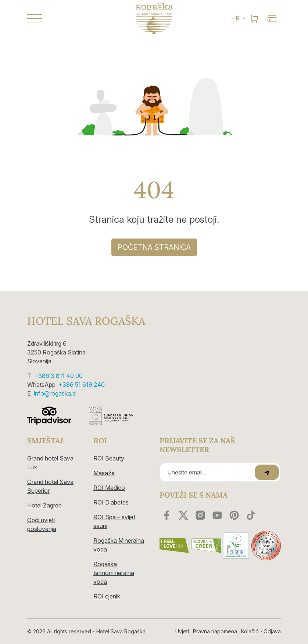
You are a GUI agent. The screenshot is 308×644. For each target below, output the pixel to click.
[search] (254, 18)
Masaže (104, 473)
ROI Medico (109, 488)
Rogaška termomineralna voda (114, 573)
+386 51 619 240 (82, 385)
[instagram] (200, 515)
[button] (66, 18)
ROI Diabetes (111, 502)
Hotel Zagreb (44, 505)
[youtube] (217, 515)
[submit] (267, 472)
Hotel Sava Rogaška (86, 321)
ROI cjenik (107, 596)
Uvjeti (182, 631)
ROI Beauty (109, 458)
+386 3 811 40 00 (58, 376)
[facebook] (166, 515)
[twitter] (183, 515)
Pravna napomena (215, 631)
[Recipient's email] (208, 472)
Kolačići (250, 631)
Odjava (272, 631)
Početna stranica (154, 247)
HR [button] (236, 18)
